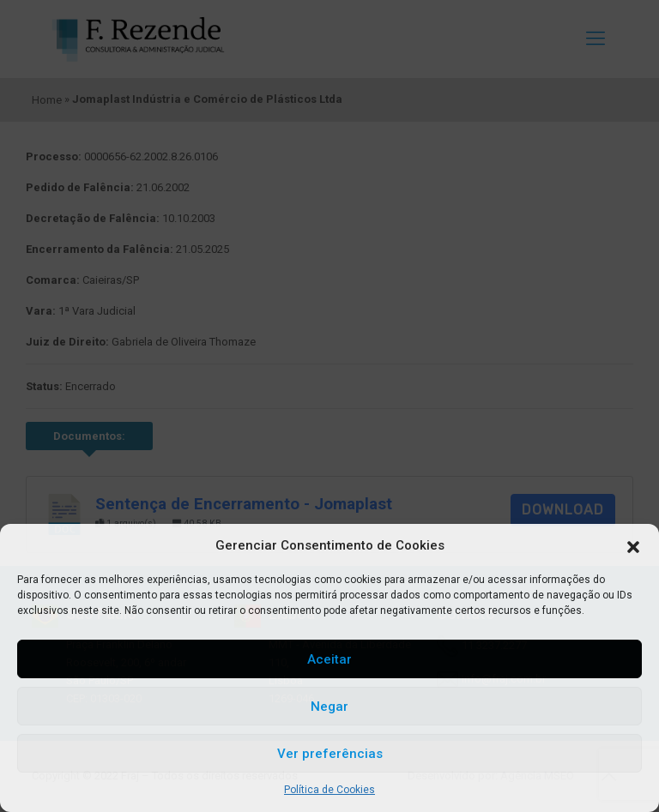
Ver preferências (330, 754)
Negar (329, 707)
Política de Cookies (329, 790)
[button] (633, 546)
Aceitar (329, 659)
